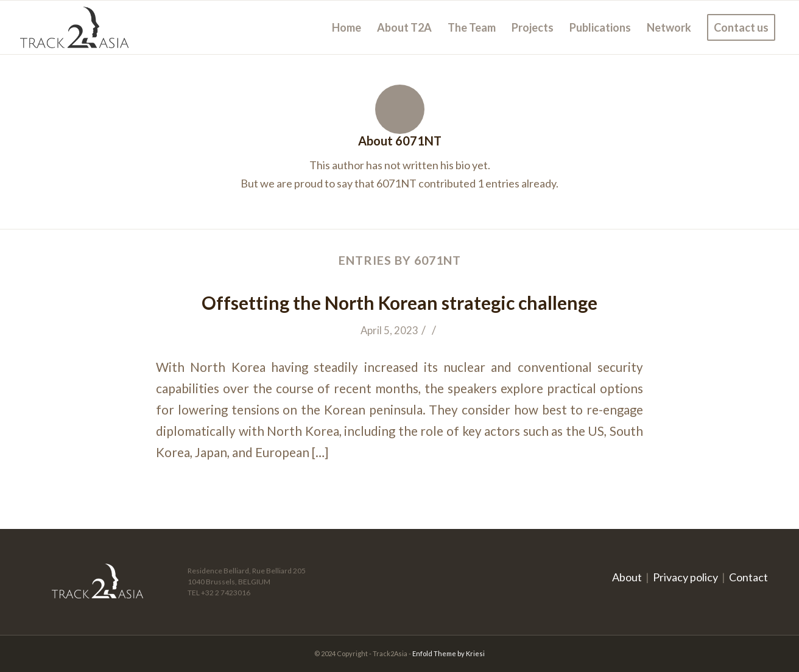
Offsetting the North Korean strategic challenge (399, 303)
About (627, 577)
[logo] (74, 27)
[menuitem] (347, 27)
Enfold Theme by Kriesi (449, 653)
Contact (748, 577)
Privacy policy (685, 577)
